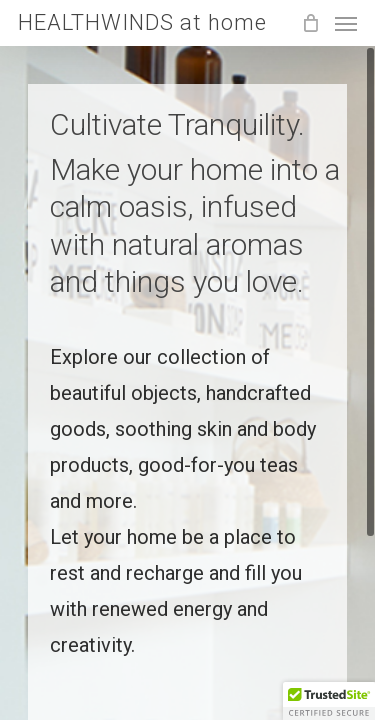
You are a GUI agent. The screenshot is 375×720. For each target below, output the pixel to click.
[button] (329, 701)
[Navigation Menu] (346, 23)
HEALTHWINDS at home (142, 23)
